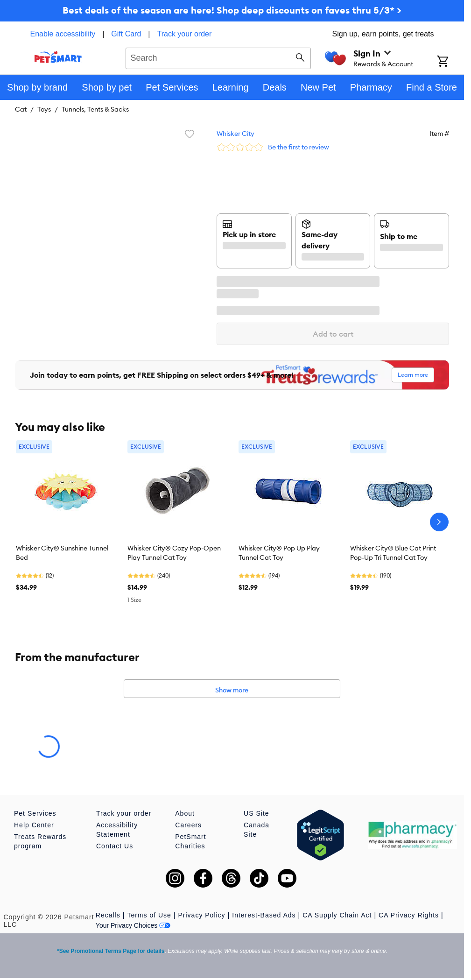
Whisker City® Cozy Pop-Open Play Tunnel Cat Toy (174, 553)
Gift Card (126, 34)
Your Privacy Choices (133, 925)
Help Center (34, 825)
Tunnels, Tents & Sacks (95, 109)
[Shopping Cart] (450, 62)
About (185, 813)
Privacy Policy (201, 915)
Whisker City (235, 134)
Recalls (108, 915)
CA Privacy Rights (409, 915)
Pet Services (35, 813)
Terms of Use (149, 915)
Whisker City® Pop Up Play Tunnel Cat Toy (279, 553)
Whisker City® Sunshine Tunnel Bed (62, 553)
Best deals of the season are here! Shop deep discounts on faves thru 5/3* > (232, 10)
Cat (21, 109)
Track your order (185, 34)
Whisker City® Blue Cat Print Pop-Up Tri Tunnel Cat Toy (393, 553)
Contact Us (115, 846)
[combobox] (218, 57)
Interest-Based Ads (264, 915)
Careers (188, 825)
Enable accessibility (63, 34)
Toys (44, 109)
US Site (256, 813)
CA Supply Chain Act (337, 915)
